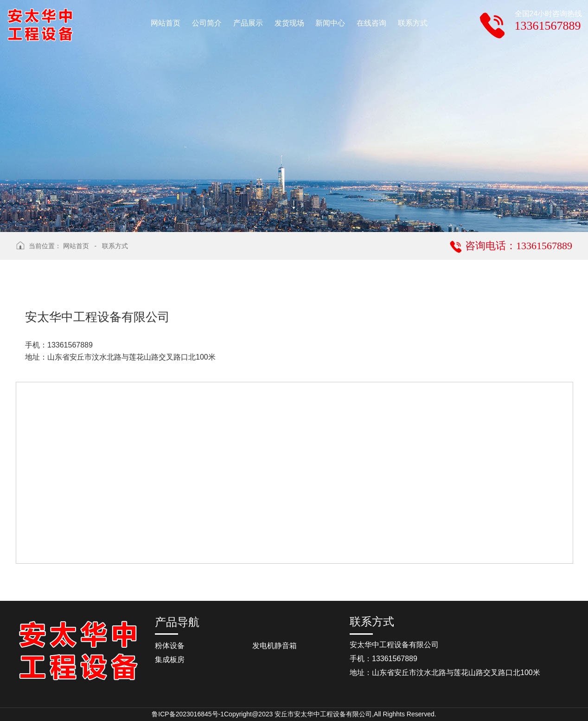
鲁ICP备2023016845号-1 (188, 714)
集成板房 (170, 660)
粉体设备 (170, 646)
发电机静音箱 (275, 646)
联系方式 (115, 246)
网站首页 (76, 246)
